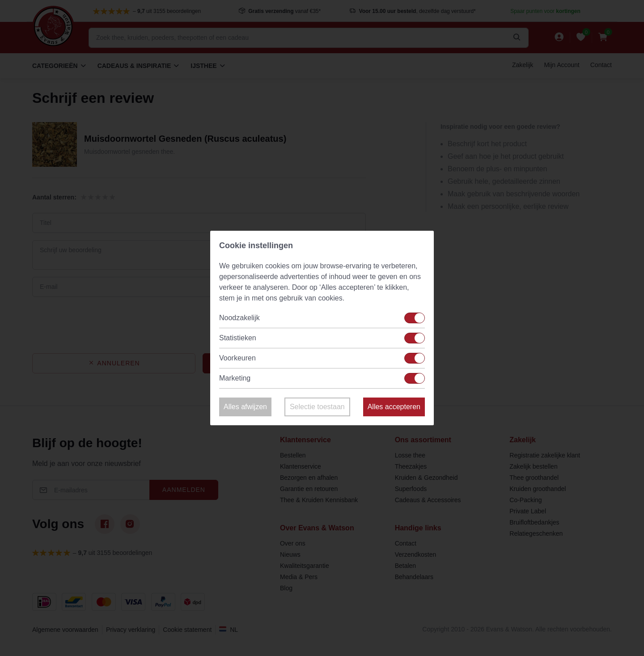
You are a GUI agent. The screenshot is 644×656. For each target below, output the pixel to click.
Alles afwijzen (245, 407)
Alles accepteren (394, 407)
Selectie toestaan (317, 407)
